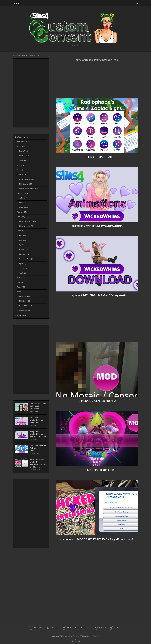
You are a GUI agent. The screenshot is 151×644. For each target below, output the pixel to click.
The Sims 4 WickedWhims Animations (97, 226)
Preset (24, 151)
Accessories (23, 142)
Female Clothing (27, 179)
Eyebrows (24, 207)
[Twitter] (52, 628)
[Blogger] (116, 628)
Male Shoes (25, 301)
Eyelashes (24, 245)
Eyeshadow (25, 254)
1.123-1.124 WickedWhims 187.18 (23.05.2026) (97, 295)
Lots (21, 231)
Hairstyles (23, 217)
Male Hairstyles (26, 226)
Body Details (23, 146)
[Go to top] (75, 641)
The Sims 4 (17, 3)
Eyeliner (24, 250)
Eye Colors (23, 193)
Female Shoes (26, 296)
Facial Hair (23, 198)
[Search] (137, 3)
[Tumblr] (100, 628)
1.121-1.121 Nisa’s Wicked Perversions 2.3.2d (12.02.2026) (97, 539)
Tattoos (24, 268)
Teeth (23, 273)
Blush (23, 240)
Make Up (22, 235)
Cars (21, 165)
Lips (23, 264)
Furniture (22, 212)
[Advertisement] (97, 80)
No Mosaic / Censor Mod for (97, 401)
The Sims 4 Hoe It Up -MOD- (97, 470)
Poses (21, 287)
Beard (23, 203)
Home (15, 55)
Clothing (23, 175)
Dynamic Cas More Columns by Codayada (38, 406)
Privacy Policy (96, 636)
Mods (21, 278)
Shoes (21, 292)
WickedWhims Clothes (29, 189)
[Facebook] (36, 628)
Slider (23, 161)
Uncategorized (22, 315)
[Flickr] (85, 628)
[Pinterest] (69, 628)
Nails (20, 282)
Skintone (24, 156)
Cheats (21, 170)
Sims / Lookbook (25, 306)
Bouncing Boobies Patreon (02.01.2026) (38, 448)
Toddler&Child (24, 310)
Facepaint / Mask (27, 259)
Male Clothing (26, 184)
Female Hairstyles (28, 221)
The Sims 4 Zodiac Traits (97, 157)
